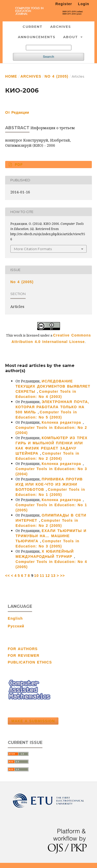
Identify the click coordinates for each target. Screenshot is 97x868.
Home (11, 76)
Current (32, 27)
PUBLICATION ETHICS (30, 662)
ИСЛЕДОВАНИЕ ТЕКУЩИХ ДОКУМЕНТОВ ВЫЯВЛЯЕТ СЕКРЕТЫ (53, 386)
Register (64, 4)
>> (62, 576)
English (15, 618)
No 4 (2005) (56, 76)
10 (36, 576)
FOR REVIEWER (24, 656)
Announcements (37, 37)
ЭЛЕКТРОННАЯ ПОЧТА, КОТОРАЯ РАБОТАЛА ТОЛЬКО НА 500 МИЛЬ (52, 407)
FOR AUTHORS (23, 649)
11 (42, 576)
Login (84, 4)
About (71, 37)
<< (8, 576)
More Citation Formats (33, 249)
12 (48, 576)
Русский (16, 626)
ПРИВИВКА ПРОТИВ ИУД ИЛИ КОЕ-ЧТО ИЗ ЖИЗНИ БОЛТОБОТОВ (49, 484)
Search (48, 57)
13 (53, 576)
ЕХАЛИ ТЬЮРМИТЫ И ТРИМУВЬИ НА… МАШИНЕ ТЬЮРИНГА (51, 536)
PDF (18, 165)
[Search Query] (49, 48)
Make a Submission (33, 721)
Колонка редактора (62, 422)
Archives (61, 27)
